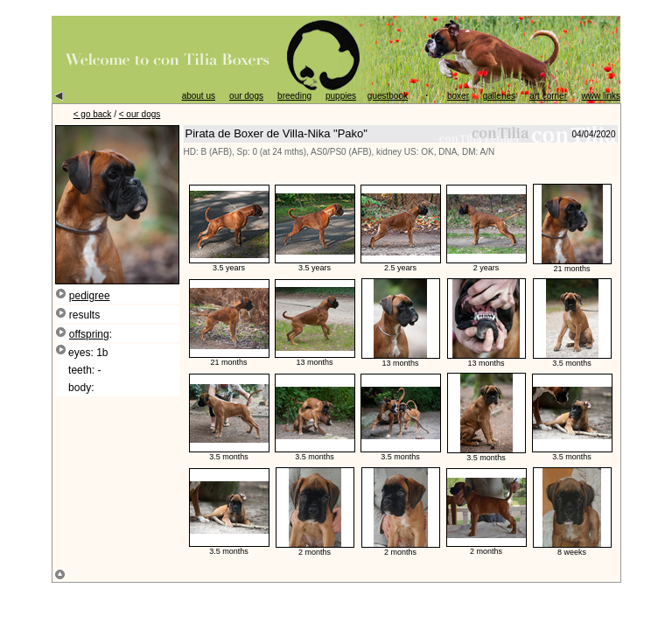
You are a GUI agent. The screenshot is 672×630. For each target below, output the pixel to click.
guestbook (388, 96)
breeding (294, 96)
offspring (89, 334)
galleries (499, 96)
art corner (548, 96)
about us (199, 96)
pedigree (90, 296)
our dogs (246, 96)
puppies (341, 96)
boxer (458, 96)
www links (601, 96)
